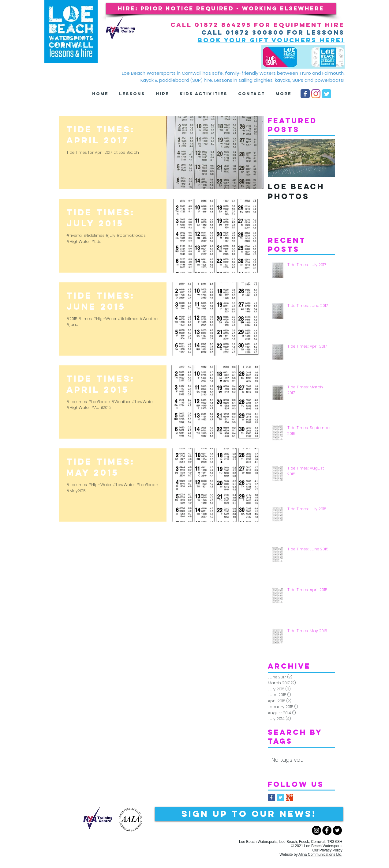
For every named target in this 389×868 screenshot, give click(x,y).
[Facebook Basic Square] (271, 797)
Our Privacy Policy (327, 850)
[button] (221, 9)
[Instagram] (316, 94)
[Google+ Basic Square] (290, 797)
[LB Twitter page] (327, 94)
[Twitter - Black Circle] (337, 830)
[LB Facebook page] (305, 94)
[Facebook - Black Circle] (327, 830)
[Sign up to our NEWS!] (249, 814)
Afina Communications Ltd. (320, 855)
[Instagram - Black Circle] (316, 830)
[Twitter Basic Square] (281, 797)
